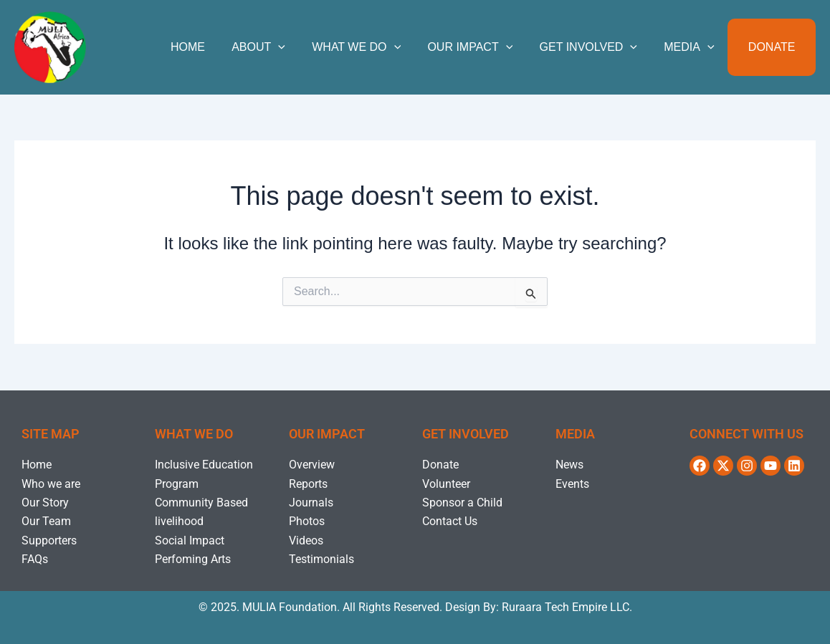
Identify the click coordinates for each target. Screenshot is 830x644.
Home (212, 47)
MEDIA (695, 47)
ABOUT (279, 47)
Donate (774, 47)
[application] (300, 47)
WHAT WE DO (373, 47)
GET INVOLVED (598, 47)
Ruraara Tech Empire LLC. (567, 607)
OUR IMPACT (483, 47)
